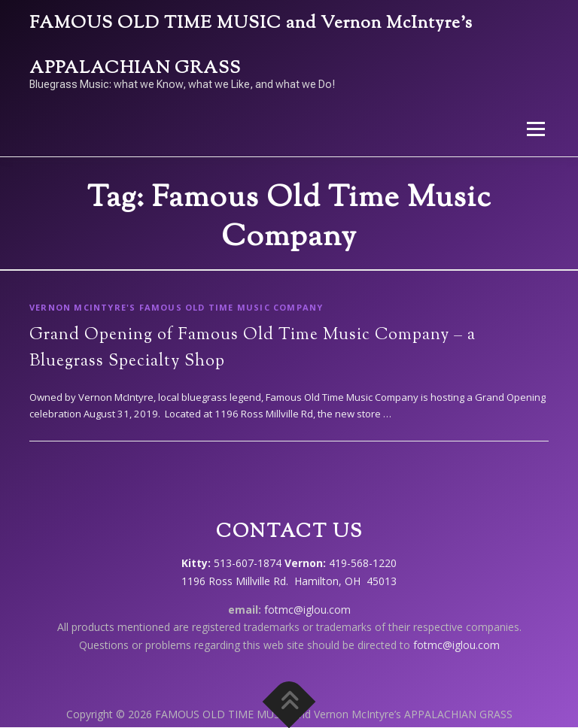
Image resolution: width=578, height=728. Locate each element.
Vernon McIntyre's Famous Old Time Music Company (176, 307)
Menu (535, 129)
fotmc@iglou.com (307, 610)
